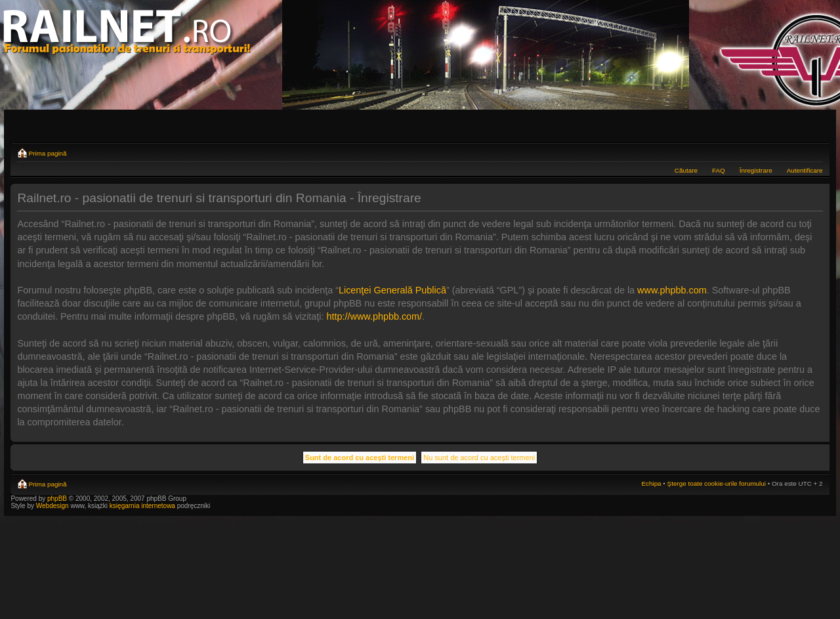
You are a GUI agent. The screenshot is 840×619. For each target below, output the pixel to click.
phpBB (57, 499)
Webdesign (53, 506)
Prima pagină (47, 153)
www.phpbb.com (672, 290)
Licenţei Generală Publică (392, 290)
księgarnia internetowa (142, 506)
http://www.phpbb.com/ (375, 316)
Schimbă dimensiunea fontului (813, 152)
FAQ (719, 170)
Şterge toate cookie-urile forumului (717, 483)
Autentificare (805, 170)
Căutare (686, 170)
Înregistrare (756, 170)
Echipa (651, 483)
